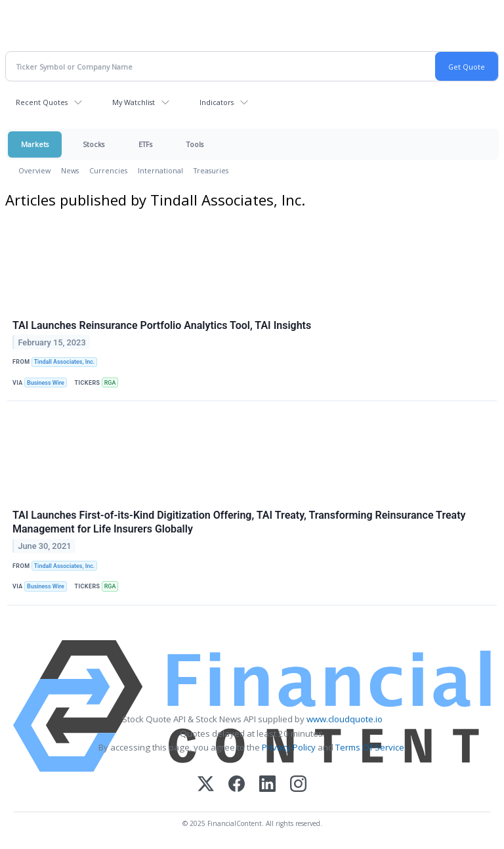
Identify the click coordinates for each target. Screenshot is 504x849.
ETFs (145, 144)
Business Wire (46, 383)
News (70, 170)
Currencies (108, 170)
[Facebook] (237, 785)
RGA (110, 383)
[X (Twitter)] (206, 785)
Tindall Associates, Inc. (65, 362)
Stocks (94, 144)
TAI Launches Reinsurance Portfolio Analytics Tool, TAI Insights (162, 325)
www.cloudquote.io (345, 719)
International (160, 170)
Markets (35, 144)
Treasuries (211, 170)
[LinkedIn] (267, 785)
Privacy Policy (289, 747)
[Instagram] (298, 785)
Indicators (217, 102)
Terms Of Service (370, 747)
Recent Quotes (42, 102)
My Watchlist (134, 102)
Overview (34, 170)
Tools (195, 144)
